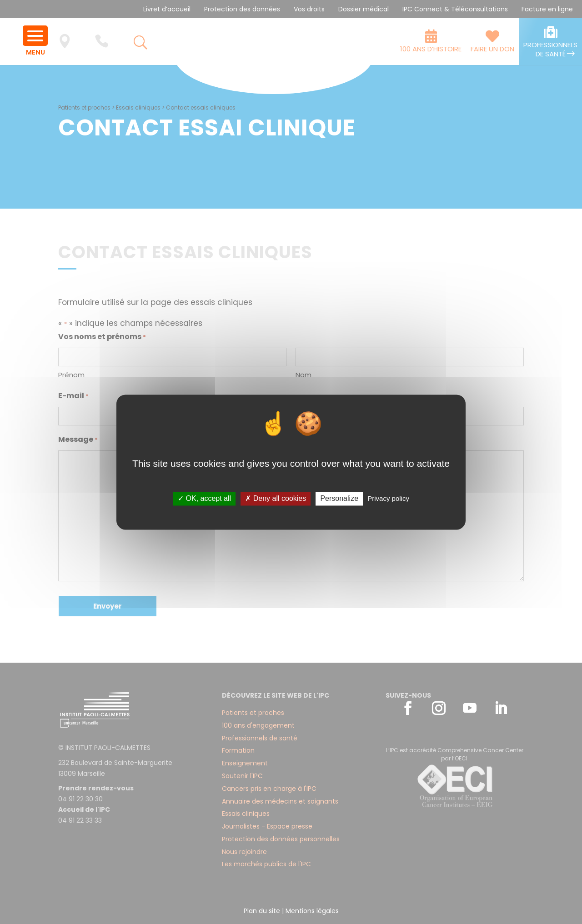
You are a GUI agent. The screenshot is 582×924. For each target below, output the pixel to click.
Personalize (339, 499)
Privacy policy (388, 499)
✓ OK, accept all (204, 499)
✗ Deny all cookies (276, 499)
